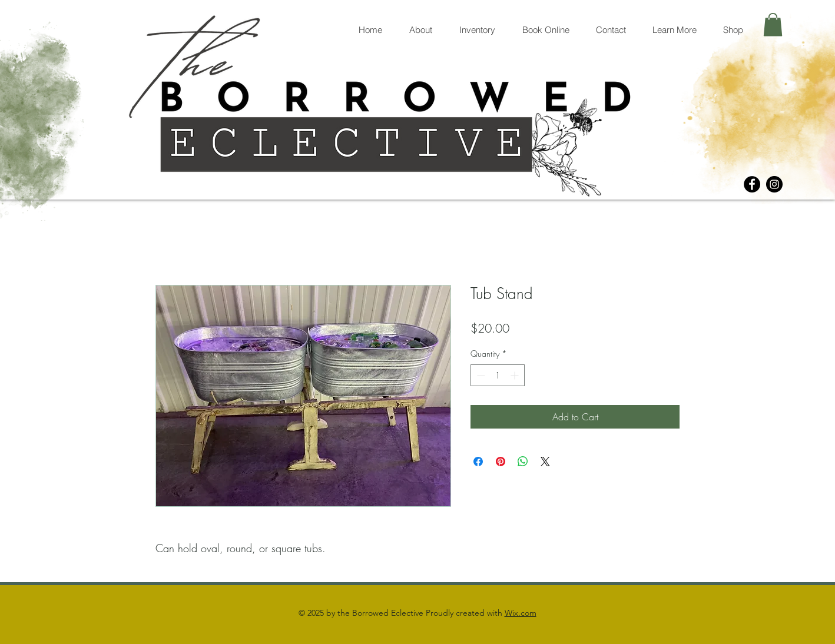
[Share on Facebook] (478, 462)
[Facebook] (752, 184)
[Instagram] (774, 184)
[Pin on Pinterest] (501, 462)
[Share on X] (545, 462)
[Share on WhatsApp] (523, 462)
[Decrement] (480, 375)
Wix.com (521, 613)
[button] (773, 24)
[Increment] (516, 375)
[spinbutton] (498, 375)
